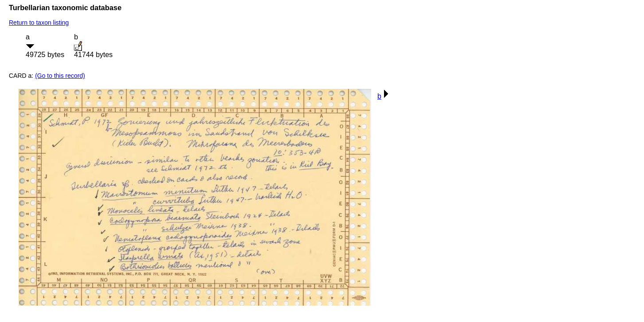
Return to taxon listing (39, 23)
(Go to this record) (60, 76)
